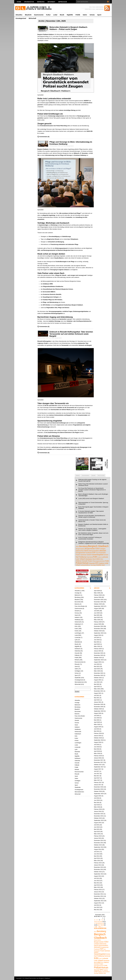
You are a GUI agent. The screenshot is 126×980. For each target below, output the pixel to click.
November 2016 (99, 789)
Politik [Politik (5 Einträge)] (107, 561)
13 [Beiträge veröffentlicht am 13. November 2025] (100, 922)
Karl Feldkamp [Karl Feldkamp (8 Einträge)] (81, 557)
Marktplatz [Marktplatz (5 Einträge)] (89, 559)
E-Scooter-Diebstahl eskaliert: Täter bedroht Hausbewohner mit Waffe (91, 512)
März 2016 (97, 807)
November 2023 (99, 655)
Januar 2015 (98, 838)
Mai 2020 (97, 720)
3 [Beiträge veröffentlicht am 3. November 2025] (95, 920)
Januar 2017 (98, 785)
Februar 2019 (98, 733)
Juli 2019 (97, 729)
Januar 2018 (98, 758)
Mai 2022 (97, 684)
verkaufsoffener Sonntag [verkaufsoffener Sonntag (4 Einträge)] (88, 565)
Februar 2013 (98, 890)
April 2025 (97, 617)
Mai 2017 (97, 776)
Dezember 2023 (99, 653)
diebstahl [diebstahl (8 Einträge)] (103, 551)
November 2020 (99, 707)
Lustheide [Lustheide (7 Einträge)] (105, 557)
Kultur (48, 15)
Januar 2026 (98, 597)
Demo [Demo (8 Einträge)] (86, 551)
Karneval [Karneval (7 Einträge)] (90, 557)
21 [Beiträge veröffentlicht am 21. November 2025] (102, 923)
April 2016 (97, 805)
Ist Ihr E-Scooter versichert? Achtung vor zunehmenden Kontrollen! (90, 538)
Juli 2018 (97, 745)
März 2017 (97, 780)
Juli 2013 (97, 878)
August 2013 (98, 876)
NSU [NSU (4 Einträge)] (102, 559)
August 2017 (98, 769)
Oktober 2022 (98, 678)
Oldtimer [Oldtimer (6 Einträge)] (79, 561)
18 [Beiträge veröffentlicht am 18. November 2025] (97, 923)
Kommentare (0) (44, 137)
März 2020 (97, 724)
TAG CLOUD (101, 475)
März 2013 (97, 887)
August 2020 (98, 713)
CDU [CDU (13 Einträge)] (97, 549)
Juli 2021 (97, 695)
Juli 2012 (97, 905)
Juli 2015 (97, 825)
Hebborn (77, 617)
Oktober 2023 (98, 658)
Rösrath (77, 664)
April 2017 (97, 778)
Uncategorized (21, 18)
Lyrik (76, 640)
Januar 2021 (98, 702)
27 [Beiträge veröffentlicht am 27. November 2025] (100, 925)
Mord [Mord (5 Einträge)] (94, 559)
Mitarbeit (51, 2)
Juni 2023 (97, 664)
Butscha (77, 604)
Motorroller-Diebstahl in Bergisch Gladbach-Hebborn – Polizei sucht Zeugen (69, 28)
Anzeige (77, 593)
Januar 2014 (98, 865)
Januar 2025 (98, 624)
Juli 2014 (97, 852)
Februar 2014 (98, 863)
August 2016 (98, 796)
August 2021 (98, 693)
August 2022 (98, 680)
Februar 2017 (98, 782)
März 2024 (97, 646)
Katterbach (78, 624)
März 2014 (97, 861)
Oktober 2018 (98, 738)
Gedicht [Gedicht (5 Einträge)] (89, 555)
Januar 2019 (98, 736)
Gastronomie (39, 15)
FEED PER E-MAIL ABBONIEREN (94, 9)
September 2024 (99, 633)
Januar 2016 (98, 811)
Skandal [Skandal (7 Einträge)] (92, 563)
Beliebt (78, 475)
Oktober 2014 (98, 845)
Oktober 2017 (98, 765)
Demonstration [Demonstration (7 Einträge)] (94, 551)
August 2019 (98, 727)
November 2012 (99, 896)
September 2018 (99, 740)
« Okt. (96, 927)
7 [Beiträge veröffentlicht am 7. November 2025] (101, 920)
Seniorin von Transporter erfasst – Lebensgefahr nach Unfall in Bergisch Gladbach (92, 529)
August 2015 (98, 823)
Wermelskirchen (79, 682)
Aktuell (93, 475)
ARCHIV (97, 588)
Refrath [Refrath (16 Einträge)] (85, 563)
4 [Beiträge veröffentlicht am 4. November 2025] (96, 920)
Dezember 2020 (99, 704)
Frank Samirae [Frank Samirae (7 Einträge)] (81, 555)
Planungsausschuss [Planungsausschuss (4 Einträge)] (99, 561)
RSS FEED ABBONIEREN (96, 7)
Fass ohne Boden (80, 606)
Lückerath (78, 637)
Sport (99, 15)
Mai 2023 (97, 666)
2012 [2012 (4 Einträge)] (77, 547)
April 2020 (97, 722)
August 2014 (98, 849)
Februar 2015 (98, 836)
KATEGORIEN (79, 588)
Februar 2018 (98, 756)
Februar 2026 (98, 595)
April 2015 (97, 832)
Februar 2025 (98, 622)
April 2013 (97, 885)
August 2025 (98, 608)
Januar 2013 (98, 892)
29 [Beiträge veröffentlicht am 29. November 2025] (103, 925)
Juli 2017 (97, 771)
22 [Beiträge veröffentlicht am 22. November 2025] (103, 923)
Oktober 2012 (98, 898)
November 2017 (99, 762)
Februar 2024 (98, 649)
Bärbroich (77, 595)
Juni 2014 (97, 854)
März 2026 (97, 593)
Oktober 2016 (98, 791)
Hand (76, 615)
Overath (77, 653)
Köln (76, 626)
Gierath (77, 611)
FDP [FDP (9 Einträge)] (94, 553)
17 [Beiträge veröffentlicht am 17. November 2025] (95, 923)
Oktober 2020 (98, 709)
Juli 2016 (97, 798)
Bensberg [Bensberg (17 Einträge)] (83, 546)
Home (19, 2)
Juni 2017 (97, 774)
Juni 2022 (97, 682)
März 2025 (97, 620)
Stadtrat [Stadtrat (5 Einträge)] (101, 563)
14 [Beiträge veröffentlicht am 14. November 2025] (102, 922)
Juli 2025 (97, 611)
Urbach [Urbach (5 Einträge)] (78, 565)
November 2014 (99, 843)
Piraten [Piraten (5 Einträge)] (90, 561)
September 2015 (99, 820)
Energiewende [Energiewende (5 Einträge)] (80, 553)
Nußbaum (78, 649)
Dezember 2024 (99, 626)
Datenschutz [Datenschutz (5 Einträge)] (80, 551)
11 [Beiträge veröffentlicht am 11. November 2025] (97, 922)
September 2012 (99, 901)
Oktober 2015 (98, 818)
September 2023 (99, 660)
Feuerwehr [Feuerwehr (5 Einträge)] (102, 553)
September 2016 (99, 794)
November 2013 (99, 869)
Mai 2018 (97, 749)
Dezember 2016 (99, 787)
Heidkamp (78, 620)
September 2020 (99, 711)
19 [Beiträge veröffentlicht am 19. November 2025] (98, 923)
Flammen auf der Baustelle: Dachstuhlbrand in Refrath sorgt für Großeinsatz (92, 516)
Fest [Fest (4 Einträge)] (97, 553)
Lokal (55, 15)
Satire (85, 15)
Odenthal (77, 651)
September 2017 (99, 767)
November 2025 (99, 602)
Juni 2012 (97, 907)
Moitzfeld (77, 642)
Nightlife (70, 15)
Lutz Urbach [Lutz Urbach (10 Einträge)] (80, 559)
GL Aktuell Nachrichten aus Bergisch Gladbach (36, 978)
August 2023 (98, 662)
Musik (62, 15)
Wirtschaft (32, 18)
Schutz (92, 15)
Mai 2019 (97, 731)
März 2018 (97, 753)
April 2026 (97, 591)
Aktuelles (19, 15)
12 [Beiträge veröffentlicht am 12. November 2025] (98, 922)
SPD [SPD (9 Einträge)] (97, 563)
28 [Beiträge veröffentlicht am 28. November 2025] (102, 925)
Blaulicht (28, 15)
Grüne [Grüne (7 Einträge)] (106, 555)
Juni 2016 (97, 800)
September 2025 (99, 606)
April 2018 (97, 751)
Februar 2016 (98, 809)
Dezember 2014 (99, 840)
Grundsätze (29, 2)
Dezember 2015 (99, 814)
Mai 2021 (97, 698)
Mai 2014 (97, 856)
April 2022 (97, 687)
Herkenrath (78, 622)
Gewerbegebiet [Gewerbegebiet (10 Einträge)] (98, 555)
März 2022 (97, 689)
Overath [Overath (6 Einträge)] (85, 561)
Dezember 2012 (99, 894)
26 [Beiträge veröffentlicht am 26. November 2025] (98, 925)
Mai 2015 (97, 829)
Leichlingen (78, 633)
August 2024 (98, 635)
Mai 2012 (97, 910)
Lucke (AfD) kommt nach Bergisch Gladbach (91, 498)
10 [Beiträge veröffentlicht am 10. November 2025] (95, 922)
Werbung (41, 2)
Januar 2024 (98, 651)
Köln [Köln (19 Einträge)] (95, 557)
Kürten (77, 631)
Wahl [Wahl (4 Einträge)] (103, 565)
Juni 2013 (97, 881)
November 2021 (99, 691)
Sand (76, 666)
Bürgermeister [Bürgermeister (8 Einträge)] (90, 549)
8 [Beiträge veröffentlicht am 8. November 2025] (103, 920)
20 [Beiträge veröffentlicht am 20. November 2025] (100, 923)
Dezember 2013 (99, 867)
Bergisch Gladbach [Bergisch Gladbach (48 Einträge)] (98, 546)
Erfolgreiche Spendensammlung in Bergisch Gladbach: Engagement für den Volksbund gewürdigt (94, 543)
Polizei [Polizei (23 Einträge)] (79, 563)
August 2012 (98, 903)
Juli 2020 (97, 716)
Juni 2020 (97, 718)
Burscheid (78, 602)
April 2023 (97, 669)
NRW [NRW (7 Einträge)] (98, 559)
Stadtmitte (78, 678)
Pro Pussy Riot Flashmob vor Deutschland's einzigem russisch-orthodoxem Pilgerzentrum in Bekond (92, 490)
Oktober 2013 (98, 872)
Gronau (77, 613)
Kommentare (85, 475)
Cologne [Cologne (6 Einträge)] (103, 549)
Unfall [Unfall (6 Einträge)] (106, 563)
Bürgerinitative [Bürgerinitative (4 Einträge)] (80, 549)
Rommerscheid (79, 662)
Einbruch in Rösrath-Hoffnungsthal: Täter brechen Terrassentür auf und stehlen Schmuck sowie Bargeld (71, 334)
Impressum (63, 2)
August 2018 (98, 742)
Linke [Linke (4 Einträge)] (99, 557)
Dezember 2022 (99, 673)
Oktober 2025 (98, 604)
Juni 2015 (97, 827)
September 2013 (99, 874)
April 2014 (97, 858)
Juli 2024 (97, 637)
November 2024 (99, 629)
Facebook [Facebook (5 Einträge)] (89, 553)
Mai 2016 (97, 803)
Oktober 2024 (98, 631)
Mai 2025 (97, 615)
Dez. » (100, 927)
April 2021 (97, 700)
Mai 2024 (97, 642)
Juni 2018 (97, 747)
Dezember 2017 (99, 760)
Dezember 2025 (99, 600)
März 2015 (97, 834)
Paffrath (77, 655)
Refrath (77, 660)
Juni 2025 (97, 613)
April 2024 (97, 644)
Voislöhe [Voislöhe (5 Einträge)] (99, 565)
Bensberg (77, 597)
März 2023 (97, 671)
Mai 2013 (97, 883)
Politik (78, 15)
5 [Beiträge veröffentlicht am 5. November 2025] (98, 920)
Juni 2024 (97, 640)
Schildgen (78, 671)
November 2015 (99, 816)
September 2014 (99, 847)
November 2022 (99, 675)
